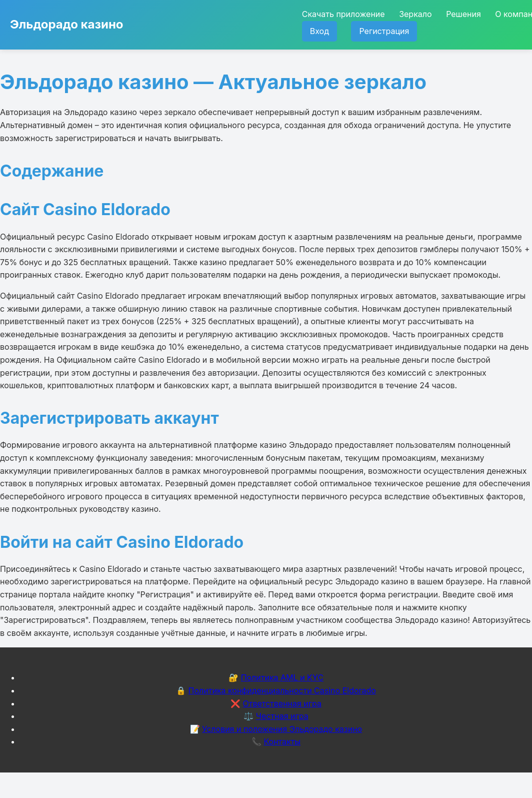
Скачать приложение (343, 14)
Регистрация (384, 31)
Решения (463, 14)
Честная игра (282, 716)
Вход (319, 31)
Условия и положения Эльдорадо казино (282, 729)
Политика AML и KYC (282, 677)
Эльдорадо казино (67, 24)
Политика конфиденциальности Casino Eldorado (282, 690)
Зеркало (415, 14)
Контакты (282, 741)
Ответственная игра (282, 703)
